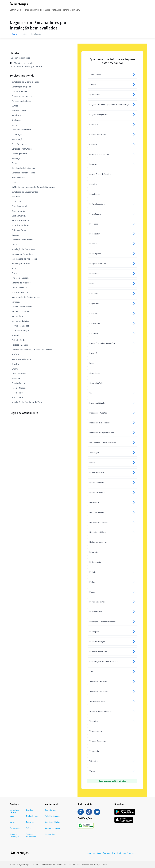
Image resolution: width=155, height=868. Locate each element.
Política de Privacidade (127, 853)
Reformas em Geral (71, 10)
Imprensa (91, 853)
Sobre (14, 34)
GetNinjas (14, 10)
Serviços (24, 34)
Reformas (30, 822)
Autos (12, 822)
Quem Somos (50, 810)
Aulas (12, 816)
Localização (36, 34)
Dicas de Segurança (52, 828)
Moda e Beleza (32, 816)
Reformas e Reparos (29, 10)
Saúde (29, 828)
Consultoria (15, 828)
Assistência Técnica (14, 811)
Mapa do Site (50, 834)
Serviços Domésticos (31, 835)
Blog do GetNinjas (52, 822)
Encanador (45, 10)
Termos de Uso (109, 853)
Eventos (30, 810)
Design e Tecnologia (14, 835)
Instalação (56, 10)
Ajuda (99, 853)
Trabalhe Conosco (52, 816)
